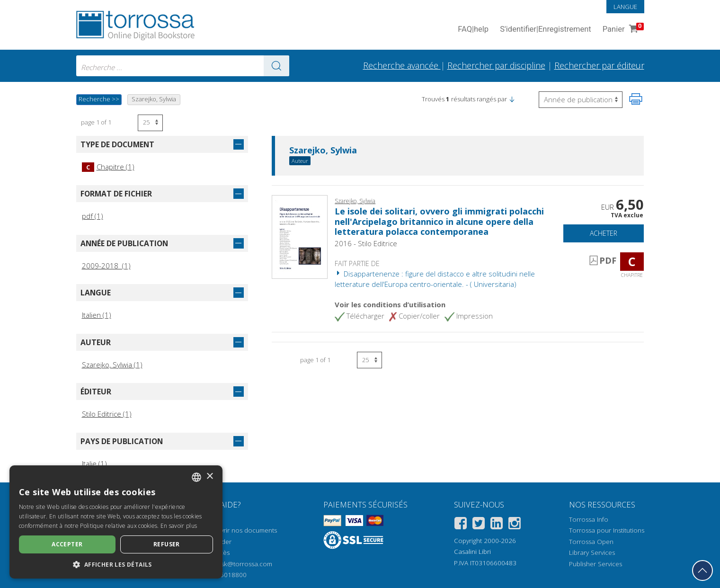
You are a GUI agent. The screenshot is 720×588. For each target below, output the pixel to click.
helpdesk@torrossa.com (236, 564)
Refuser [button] (167, 544)
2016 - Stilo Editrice (366, 243)
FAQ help (473, 30)
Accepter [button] (67, 544)
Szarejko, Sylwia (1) (112, 365)
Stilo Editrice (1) (107, 414)
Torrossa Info (589, 519)
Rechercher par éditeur (599, 65)
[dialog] (116, 522)
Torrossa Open (591, 542)
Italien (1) (97, 315)
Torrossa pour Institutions (607, 530)
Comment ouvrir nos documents (230, 530)
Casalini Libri (472, 552)
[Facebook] (461, 525)
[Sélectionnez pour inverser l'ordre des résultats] (581, 100)
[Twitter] (479, 525)
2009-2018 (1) (106, 266)
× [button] (209, 477)
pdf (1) (93, 216)
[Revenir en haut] (702, 570)
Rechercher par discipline (496, 65)
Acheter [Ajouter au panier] (604, 233)
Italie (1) (94, 463)
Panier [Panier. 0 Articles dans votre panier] (622, 30)
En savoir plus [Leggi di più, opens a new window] (179, 526)
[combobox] (183, 66)
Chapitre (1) (108, 167)
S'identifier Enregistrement (546, 30)
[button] (512, 99)
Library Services (592, 552)
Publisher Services (596, 564)
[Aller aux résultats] (276, 66)
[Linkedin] (497, 525)
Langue (625, 7)
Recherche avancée (402, 65)
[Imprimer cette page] (636, 99)
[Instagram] (515, 525)
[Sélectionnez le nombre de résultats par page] (150, 123)
